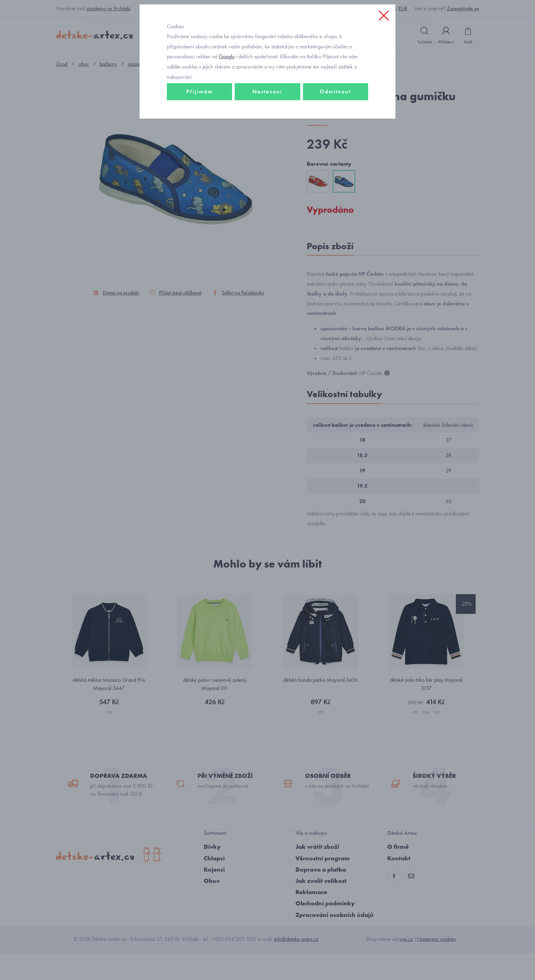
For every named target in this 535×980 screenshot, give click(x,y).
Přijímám (200, 139)
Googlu (227, 103)
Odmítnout (335, 139)
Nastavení (267, 139)
